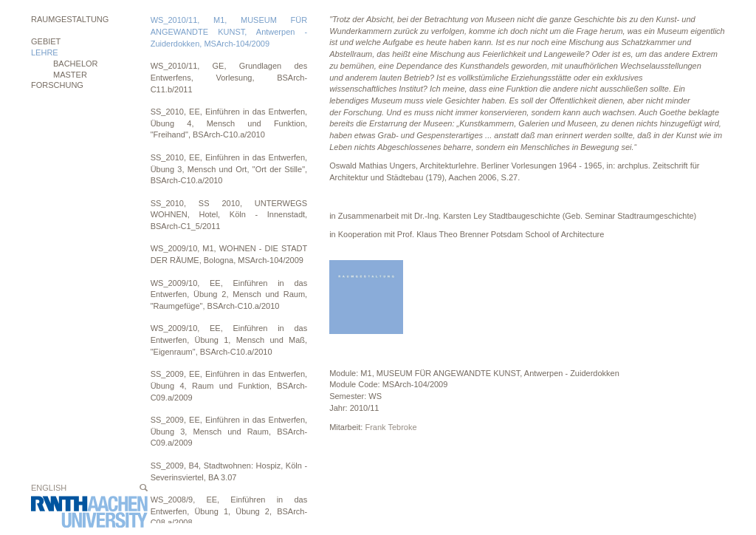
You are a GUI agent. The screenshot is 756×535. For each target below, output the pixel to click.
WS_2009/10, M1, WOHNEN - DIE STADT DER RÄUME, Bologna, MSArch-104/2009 (229, 254)
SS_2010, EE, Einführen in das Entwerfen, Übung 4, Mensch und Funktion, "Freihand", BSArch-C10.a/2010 (229, 123)
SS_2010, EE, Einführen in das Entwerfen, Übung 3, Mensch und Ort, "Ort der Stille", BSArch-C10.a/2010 (229, 169)
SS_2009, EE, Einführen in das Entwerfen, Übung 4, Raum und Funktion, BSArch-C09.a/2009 (229, 385)
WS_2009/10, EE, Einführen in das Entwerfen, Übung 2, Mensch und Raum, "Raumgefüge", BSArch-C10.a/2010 (229, 294)
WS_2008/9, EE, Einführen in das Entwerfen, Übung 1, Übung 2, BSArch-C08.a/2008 (229, 511)
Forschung (57, 85)
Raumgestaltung (70, 19)
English (49, 488)
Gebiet (46, 41)
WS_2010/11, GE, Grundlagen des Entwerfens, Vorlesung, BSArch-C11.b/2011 (229, 77)
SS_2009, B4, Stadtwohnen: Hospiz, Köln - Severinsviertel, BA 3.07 (229, 471)
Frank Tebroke (391, 427)
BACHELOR (76, 64)
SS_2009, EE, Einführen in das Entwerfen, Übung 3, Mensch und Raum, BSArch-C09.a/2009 (229, 431)
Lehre (45, 52)
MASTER (70, 75)
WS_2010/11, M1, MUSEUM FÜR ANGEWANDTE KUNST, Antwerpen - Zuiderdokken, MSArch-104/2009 (229, 31)
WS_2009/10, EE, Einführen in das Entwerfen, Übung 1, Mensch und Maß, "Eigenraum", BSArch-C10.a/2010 (229, 340)
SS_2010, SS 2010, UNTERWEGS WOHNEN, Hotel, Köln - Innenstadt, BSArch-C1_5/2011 (229, 215)
